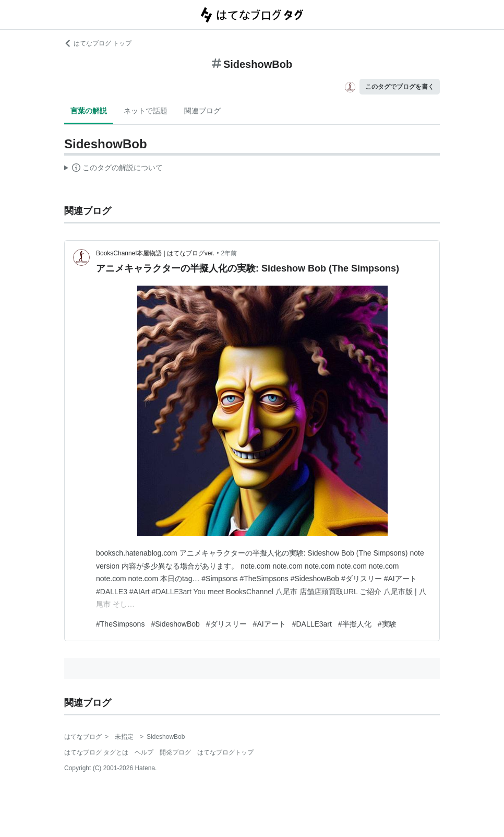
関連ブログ (202, 111)
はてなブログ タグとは (96, 752)
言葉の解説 (89, 111)
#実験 (387, 624)
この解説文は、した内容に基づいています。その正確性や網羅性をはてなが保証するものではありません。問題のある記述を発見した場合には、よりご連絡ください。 (113, 169)
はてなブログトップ (225, 752)
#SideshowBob (175, 624)
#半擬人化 (355, 624)
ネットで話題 (146, 111)
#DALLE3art (312, 624)
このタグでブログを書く (400, 87)
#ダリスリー (226, 624)
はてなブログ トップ (98, 43)
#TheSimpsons (120, 624)
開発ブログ (175, 752)
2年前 (229, 253)
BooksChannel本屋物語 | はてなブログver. (155, 253)
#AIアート (269, 624)
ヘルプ (144, 752)
